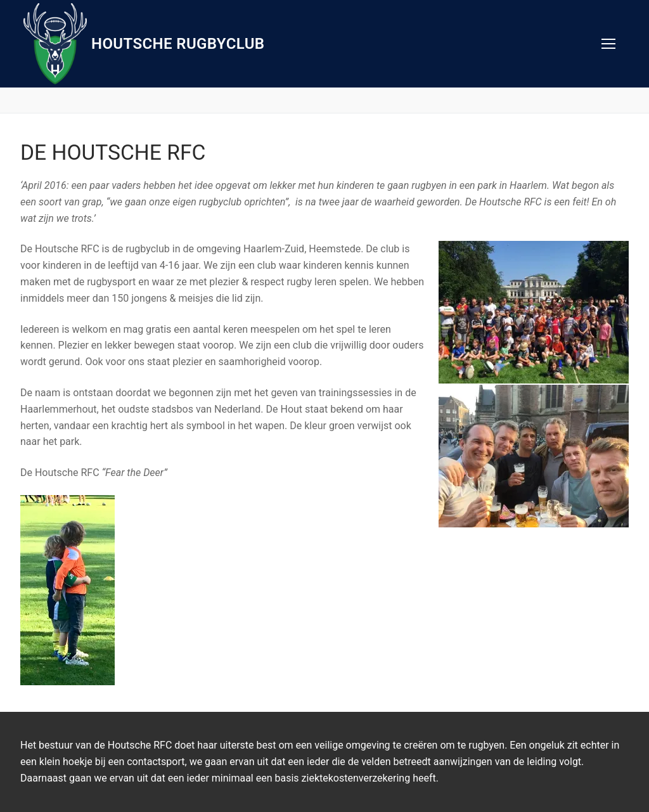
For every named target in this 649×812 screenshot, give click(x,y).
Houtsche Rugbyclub (178, 44)
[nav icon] (608, 44)
